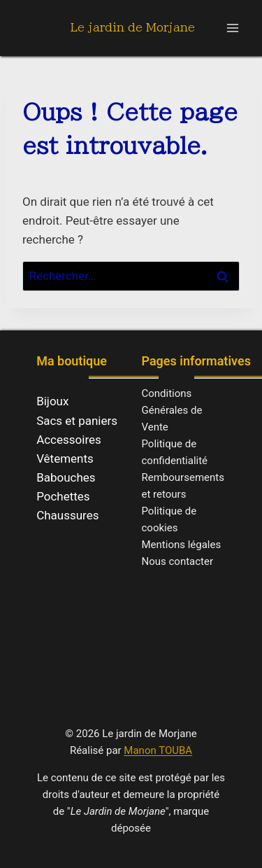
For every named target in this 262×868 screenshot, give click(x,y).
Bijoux (52, 401)
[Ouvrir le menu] (232, 28)
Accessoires (69, 440)
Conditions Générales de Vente (172, 410)
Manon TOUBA (158, 750)
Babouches (66, 477)
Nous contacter (178, 561)
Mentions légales (182, 545)
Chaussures (67, 515)
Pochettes (63, 496)
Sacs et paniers (77, 421)
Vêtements (65, 458)
